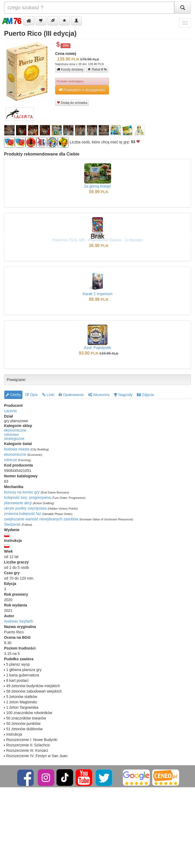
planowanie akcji (18, 503)
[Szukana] (89, 8)
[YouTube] (84, 777)
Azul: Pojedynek (97, 348)
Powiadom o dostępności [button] (82, 90)
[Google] (136, 777)
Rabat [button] (97, 69)
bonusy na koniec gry (22, 492)
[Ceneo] (166, 777)
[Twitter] (104, 777)
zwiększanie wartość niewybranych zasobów (41, 519)
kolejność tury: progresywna (27, 497)
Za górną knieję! (97, 186)
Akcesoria (99, 395)
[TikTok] (65, 777)
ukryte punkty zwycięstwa (25, 508)
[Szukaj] (183, 8)
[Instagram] (46, 777)
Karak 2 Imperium (97, 294)
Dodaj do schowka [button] (72, 103)
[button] (29, 21)
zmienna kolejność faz (23, 514)
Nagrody (123, 395)
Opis (32, 395)
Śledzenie (12, 524)
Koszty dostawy (70, 69)
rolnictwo (11, 435)
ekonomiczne (15, 430)
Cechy (13, 395)
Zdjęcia (145, 395)
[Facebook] (26, 777)
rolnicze (10, 460)
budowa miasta (17, 449)
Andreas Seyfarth (19, 621)
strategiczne (14, 439)
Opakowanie (71, 395)
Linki (48, 395)
